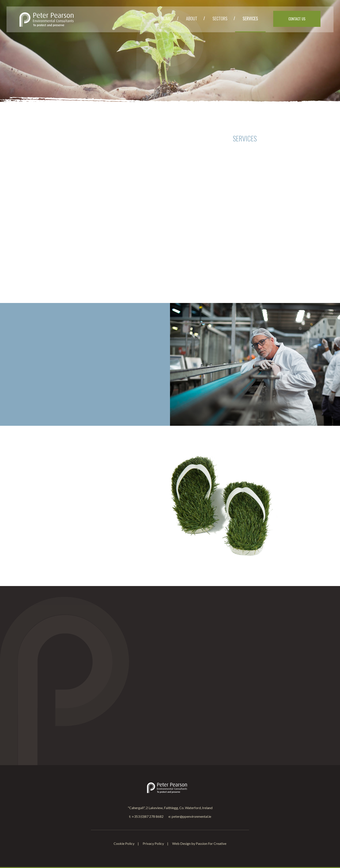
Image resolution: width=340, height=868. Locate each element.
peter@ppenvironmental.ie (191, 816)
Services (250, 18)
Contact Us (297, 19)
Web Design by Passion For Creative (199, 843)
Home (166, 18)
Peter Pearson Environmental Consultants (47, 19)
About (192, 18)
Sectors (220, 18)
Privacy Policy (153, 843)
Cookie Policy (124, 843)
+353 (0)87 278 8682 (148, 816)
